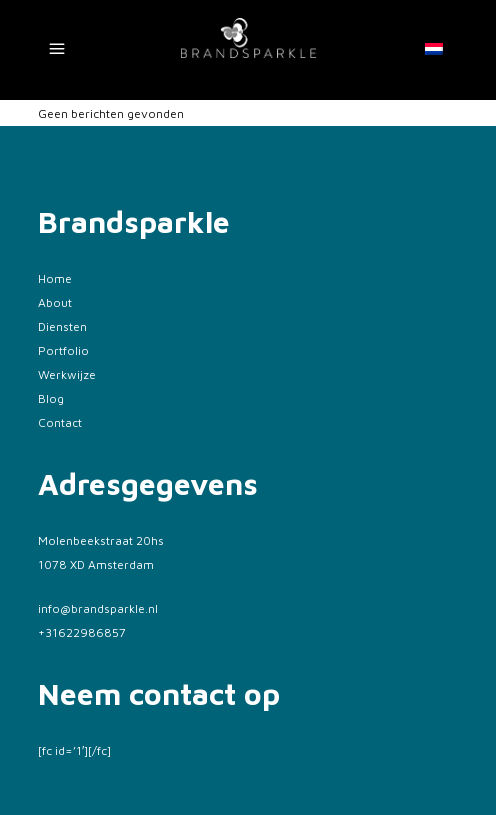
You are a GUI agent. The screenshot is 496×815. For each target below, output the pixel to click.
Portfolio (63, 350)
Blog (51, 398)
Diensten (62, 326)
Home (55, 278)
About (55, 302)
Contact (60, 422)
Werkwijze (67, 374)
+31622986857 (82, 632)
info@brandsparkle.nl (98, 608)
